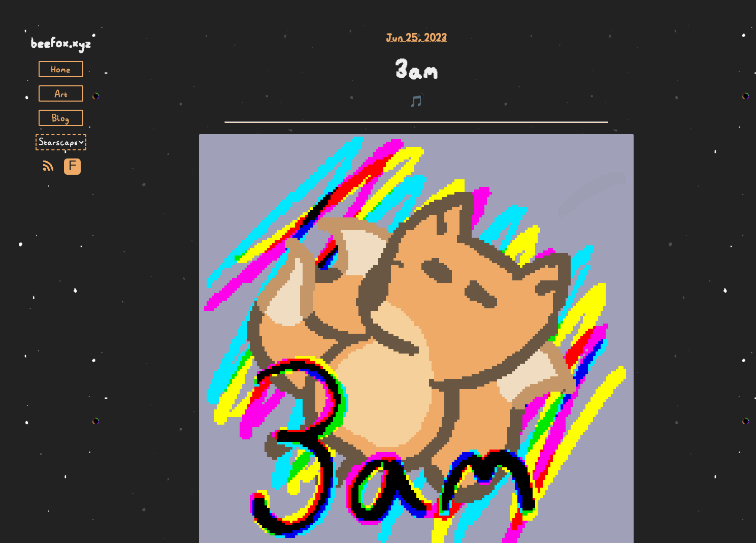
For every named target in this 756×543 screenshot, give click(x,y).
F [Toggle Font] (72, 166)
